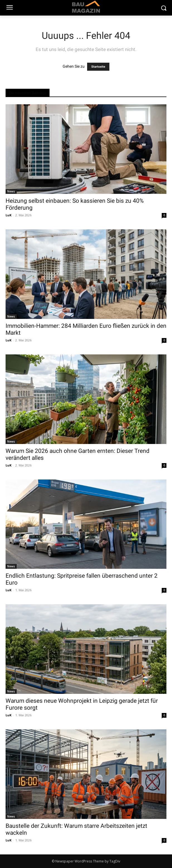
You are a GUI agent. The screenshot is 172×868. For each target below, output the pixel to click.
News (11, 191)
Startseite (98, 67)
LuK (8, 215)
